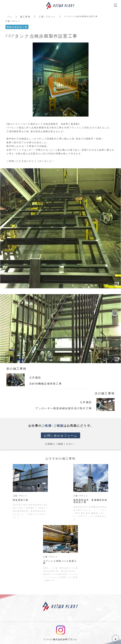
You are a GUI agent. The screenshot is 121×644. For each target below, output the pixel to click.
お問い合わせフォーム (60, 435)
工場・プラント (47, 17)
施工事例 (25, 17)
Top (10, 17)
